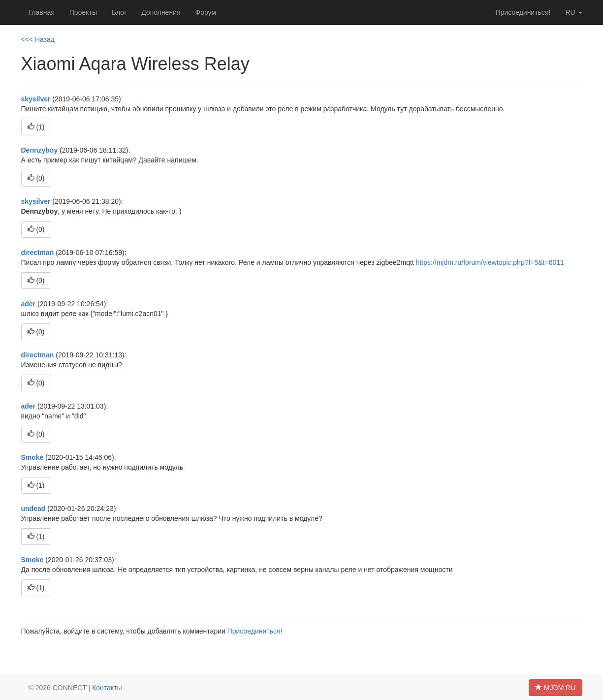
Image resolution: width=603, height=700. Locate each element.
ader (29, 304)
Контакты (107, 688)
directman (38, 253)
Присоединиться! (523, 12)
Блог (119, 12)
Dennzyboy (40, 150)
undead (33, 509)
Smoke (32, 457)
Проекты (83, 12)
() (36, 127)
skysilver (36, 99)
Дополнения (161, 12)
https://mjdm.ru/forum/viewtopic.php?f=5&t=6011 (490, 262)
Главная (42, 12)
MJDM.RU (555, 688)
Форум (206, 12)
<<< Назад (38, 39)
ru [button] (573, 12)
